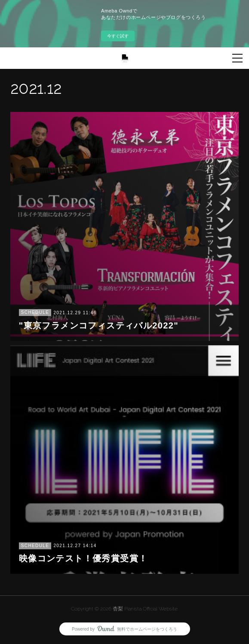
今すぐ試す (118, 36)
